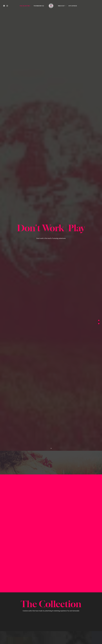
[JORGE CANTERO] (51, 6)
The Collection (25, 6)
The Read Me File (39, 6)
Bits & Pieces (73, 6)
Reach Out (62, 6)
